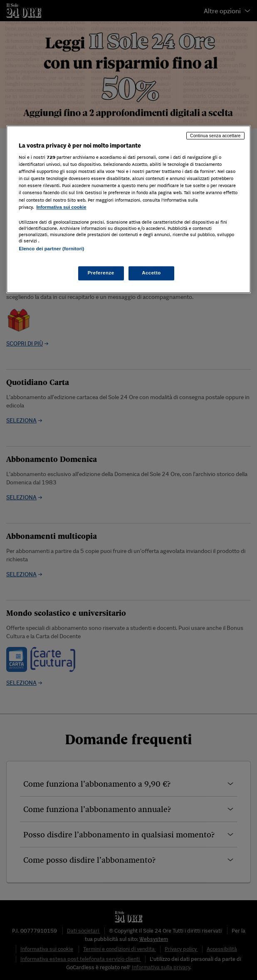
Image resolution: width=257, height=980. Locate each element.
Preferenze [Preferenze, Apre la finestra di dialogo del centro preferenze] (101, 273)
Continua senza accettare (215, 136)
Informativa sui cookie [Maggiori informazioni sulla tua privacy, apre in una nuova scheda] (61, 207)
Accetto (151, 273)
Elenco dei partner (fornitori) (51, 249)
